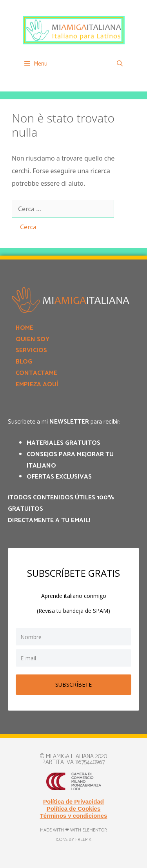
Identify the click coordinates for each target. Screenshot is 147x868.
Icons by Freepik (73, 840)
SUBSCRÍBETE (73, 684)
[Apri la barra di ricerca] (120, 64)
